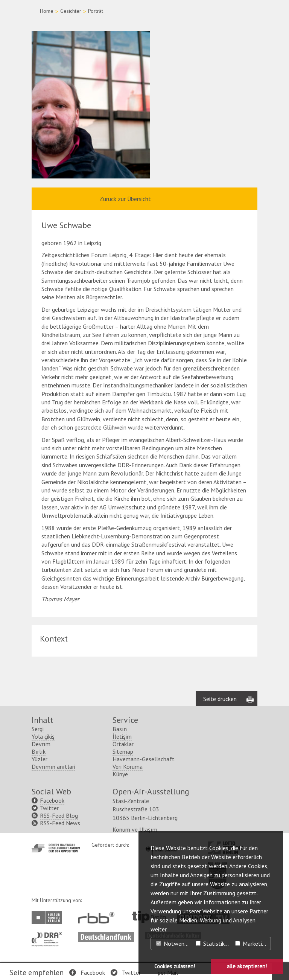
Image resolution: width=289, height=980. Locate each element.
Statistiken (213, 943)
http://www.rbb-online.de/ (98, 918)
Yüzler (40, 759)
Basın (120, 729)
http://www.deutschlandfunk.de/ (106, 936)
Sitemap (123, 751)
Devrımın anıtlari (53, 767)
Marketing (252, 943)
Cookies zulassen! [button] (175, 966)
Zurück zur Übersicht (125, 199)
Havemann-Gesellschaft (144, 759)
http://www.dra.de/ (49, 936)
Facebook (93, 972)
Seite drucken (220, 699)
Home (47, 11)
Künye (120, 774)
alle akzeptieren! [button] (247, 966)
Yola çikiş (43, 736)
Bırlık (39, 751)
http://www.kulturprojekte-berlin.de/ (49, 918)
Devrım (41, 744)
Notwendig (174, 943)
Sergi (38, 729)
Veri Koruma (128, 767)
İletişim (122, 736)
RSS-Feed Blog (59, 815)
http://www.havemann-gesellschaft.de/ (56, 848)
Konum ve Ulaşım (135, 829)
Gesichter (71, 11)
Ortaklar (123, 744)
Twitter (131, 972)
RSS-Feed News (60, 823)
